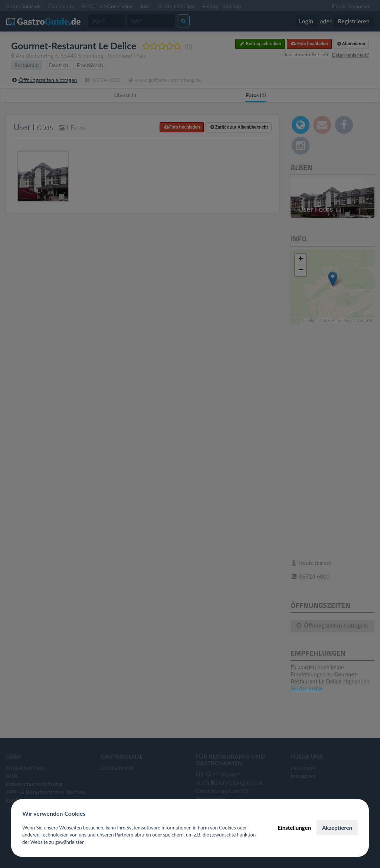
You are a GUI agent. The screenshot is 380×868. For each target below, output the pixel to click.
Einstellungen (294, 828)
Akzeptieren (337, 828)
